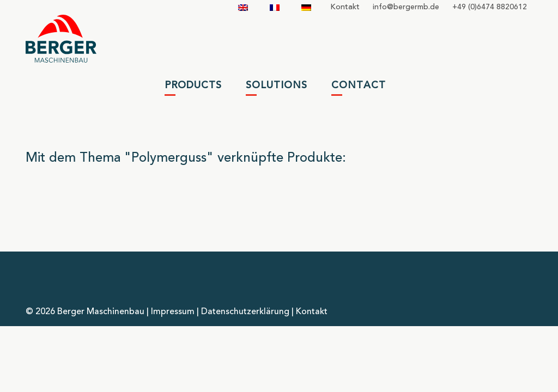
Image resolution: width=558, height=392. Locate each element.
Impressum (173, 312)
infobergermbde (406, 7)
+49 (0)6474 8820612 (490, 7)
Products (193, 85)
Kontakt (345, 7)
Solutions (277, 85)
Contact (359, 85)
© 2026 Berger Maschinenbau (85, 312)
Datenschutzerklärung (245, 312)
